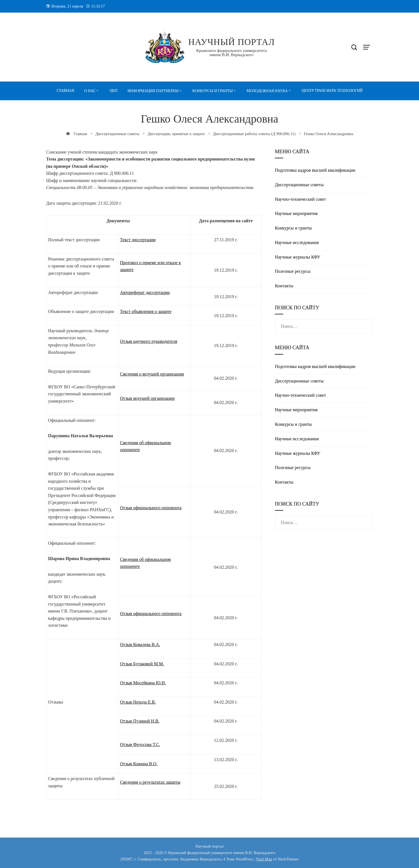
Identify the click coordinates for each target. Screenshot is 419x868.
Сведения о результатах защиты (150, 782)
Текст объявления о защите (146, 311)
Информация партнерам (153, 91)
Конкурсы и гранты (213, 91)
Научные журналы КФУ (298, 257)
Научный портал (232, 42)
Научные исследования (297, 242)
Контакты (284, 286)
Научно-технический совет (300, 199)
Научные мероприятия (296, 213)
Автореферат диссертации (145, 292)
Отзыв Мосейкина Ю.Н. (143, 683)
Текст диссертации (138, 240)
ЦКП (114, 91)
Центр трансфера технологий (332, 91)
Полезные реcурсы (293, 271)
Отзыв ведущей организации (147, 398)
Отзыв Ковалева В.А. (140, 645)
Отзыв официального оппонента (151, 508)
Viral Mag (264, 859)
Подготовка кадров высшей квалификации (315, 170)
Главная (65, 91)
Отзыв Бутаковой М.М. (142, 664)
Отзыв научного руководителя (148, 341)
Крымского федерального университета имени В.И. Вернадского (232, 53)
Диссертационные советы (299, 185)
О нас (90, 91)
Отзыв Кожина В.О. (139, 764)
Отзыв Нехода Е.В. (138, 702)
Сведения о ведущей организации (152, 374)
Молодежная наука (267, 91)
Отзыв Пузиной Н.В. (140, 721)
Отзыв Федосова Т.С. (140, 744)
